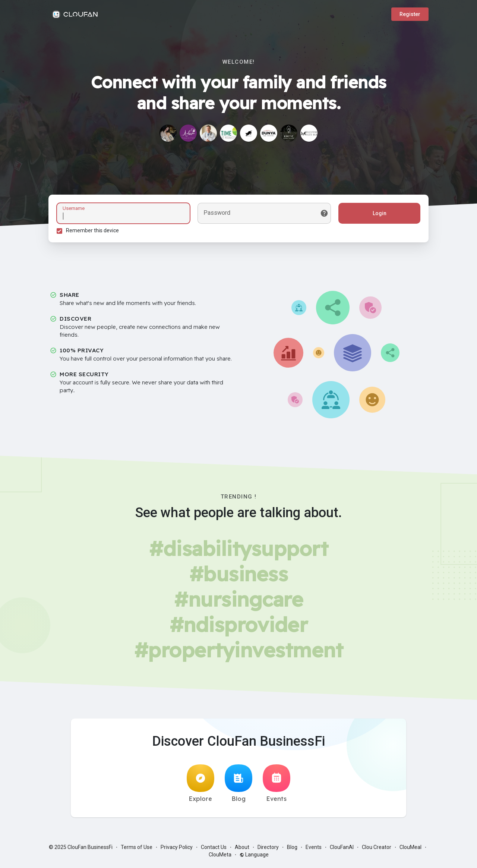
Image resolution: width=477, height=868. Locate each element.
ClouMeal (410, 849)
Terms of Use (137, 849)
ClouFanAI (342, 849)
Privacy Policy (177, 849)
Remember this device (94, 232)
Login (378, 214)
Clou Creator (377, 849)
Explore (200, 786)
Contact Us (214, 849)
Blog (238, 786)
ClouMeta (220, 857)
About (242, 849)
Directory (268, 849)
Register (410, 14)
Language (254, 857)
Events (277, 786)
